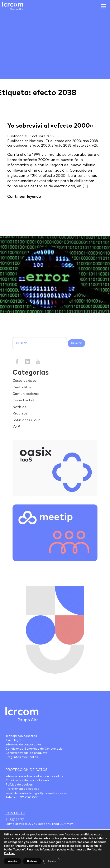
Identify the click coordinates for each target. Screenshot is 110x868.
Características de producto (27, 753)
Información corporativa (23, 745)
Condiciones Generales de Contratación (35, 749)
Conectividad (23, 400)
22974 (33, 824)
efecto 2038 (61, 146)
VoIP (16, 427)
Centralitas (22, 387)
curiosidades (18, 146)
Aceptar (13, 861)
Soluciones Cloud (27, 420)
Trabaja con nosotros (21, 736)
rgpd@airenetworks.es (51, 793)
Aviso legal (13, 740)
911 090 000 (29, 797)
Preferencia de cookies (22, 789)
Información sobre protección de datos (34, 776)
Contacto (15, 813)
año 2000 (73, 141)
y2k (95, 146)
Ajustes (52, 861)
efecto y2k (82, 146)
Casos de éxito (24, 381)
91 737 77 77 (15, 820)
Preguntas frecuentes (22, 757)
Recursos (20, 413)
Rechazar (32, 861)
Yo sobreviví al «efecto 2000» (50, 126)
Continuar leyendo (24, 197)
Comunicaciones (26, 394)
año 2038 (90, 141)
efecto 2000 (40, 146)
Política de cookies (19, 785)
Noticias (36, 141)
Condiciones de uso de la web (27, 781)
